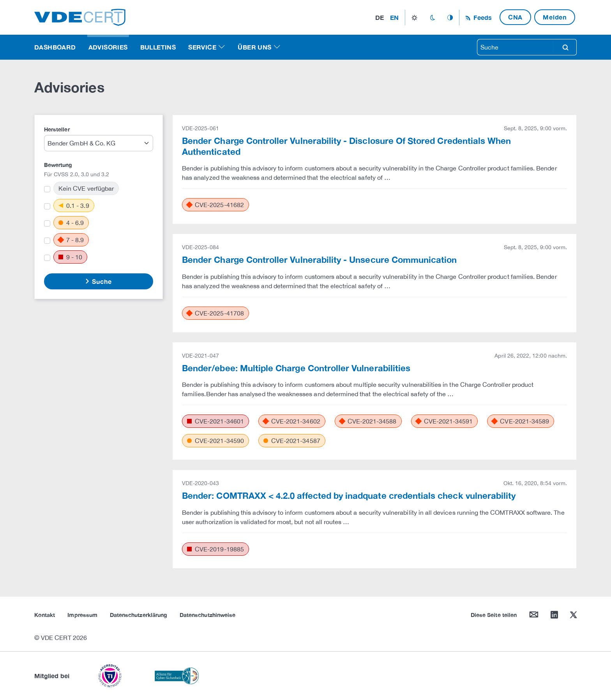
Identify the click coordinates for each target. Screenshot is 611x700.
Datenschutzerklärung (139, 615)
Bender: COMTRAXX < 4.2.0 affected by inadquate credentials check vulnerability (349, 496)
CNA (515, 17)
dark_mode (432, 18)
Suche (101, 281)
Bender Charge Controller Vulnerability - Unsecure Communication (320, 260)
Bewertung (58, 165)
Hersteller (57, 129)
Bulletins (158, 47)
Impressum (82, 615)
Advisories (108, 47)
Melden (555, 17)
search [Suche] (565, 47)
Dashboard (55, 47)
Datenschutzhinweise (207, 615)
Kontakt (45, 615)
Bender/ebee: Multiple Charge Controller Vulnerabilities (296, 368)
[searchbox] (516, 47)
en (394, 17)
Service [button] (202, 47)
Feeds (482, 17)
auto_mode (450, 18)
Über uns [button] (254, 47)
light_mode (414, 18)
